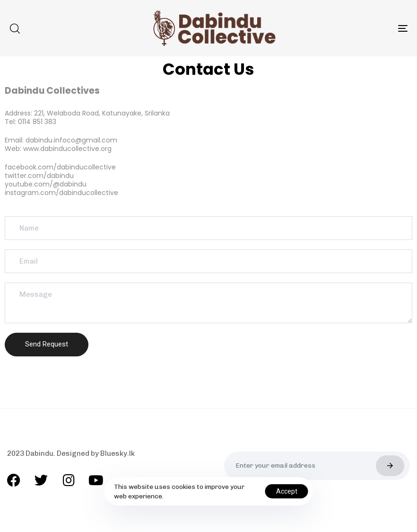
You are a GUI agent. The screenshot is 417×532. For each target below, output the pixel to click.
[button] (15, 28)
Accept (287, 491)
